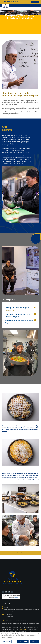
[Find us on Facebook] (3, 592)
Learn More (20, 553)
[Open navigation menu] (38, 6)
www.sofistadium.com (24, 629)
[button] (21, 308)
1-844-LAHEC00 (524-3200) (19, 620)
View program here (9, 311)
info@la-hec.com (9, 617)
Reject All (34, 641)
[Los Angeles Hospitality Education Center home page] (6, 6)
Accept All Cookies (23, 641)
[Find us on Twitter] (9, 592)
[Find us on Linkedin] (12, 592)
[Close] (39, 634)
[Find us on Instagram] (6, 592)
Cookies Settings (6, 641)
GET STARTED (35, 2)
